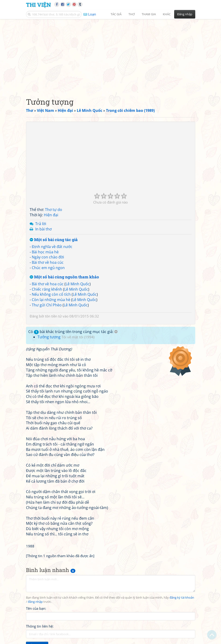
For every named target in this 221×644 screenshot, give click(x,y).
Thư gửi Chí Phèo (47, 305)
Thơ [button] (132, 14)
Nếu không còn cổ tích (51, 294)
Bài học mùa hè (45, 252)
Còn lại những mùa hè (51, 300)
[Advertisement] (111, 54)
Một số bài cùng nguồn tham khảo (64, 277)
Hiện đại (51, 215)
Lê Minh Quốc (78, 284)
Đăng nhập (185, 14)
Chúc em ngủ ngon (48, 268)
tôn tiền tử (53, 316)
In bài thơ (43, 229)
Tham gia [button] (149, 14)
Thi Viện (38, 5)
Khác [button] (167, 14)
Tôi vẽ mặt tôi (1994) (78, 337)
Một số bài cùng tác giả (54, 240)
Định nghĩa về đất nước (52, 247)
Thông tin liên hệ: (40, 626)
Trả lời (41, 224)
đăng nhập (35, 602)
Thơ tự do (54, 210)
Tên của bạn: (36, 608)
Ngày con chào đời (48, 257)
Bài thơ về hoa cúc (48, 262)
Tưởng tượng (49, 337)
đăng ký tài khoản (182, 598)
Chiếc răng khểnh (47, 289)
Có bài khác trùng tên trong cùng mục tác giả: (73, 332)
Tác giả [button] (116, 14)
